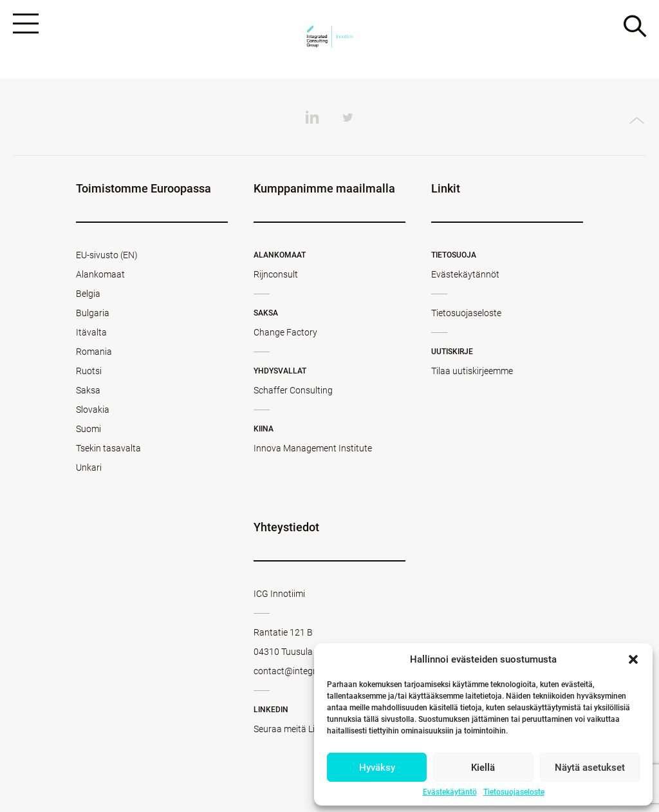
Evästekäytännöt (465, 274)
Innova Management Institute (313, 448)
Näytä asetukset (590, 768)
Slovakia (93, 410)
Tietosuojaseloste (514, 792)
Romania (94, 352)
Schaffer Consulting (293, 390)
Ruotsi (89, 371)
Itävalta (91, 332)
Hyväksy (377, 768)
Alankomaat (100, 274)
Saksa (88, 390)
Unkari (89, 467)
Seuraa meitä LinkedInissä (306, 729)
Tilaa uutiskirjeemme (472, 371)
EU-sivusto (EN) (107, 255)
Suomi (88, 429)
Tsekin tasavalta (108, 448)
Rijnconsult (276, 274)
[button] (633, 659)
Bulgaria (93, 313)
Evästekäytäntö (450, 792)
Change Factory (285, 332)
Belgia (88, 294)
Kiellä (483, 768)
